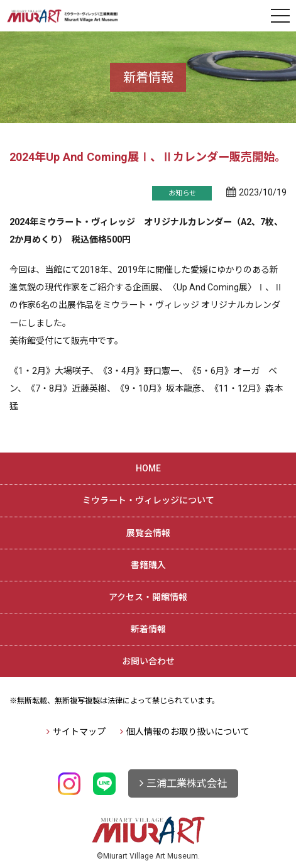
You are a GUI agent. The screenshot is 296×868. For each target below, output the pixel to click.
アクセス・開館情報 (148, 597)
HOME (148, 468)
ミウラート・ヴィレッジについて (148, 500)
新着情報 (148, 629)
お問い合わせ (148, 661)
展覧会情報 (148, 533)
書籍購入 (148, 565)
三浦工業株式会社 (187, 783)
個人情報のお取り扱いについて (188, 732)
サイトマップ (79, 732)
